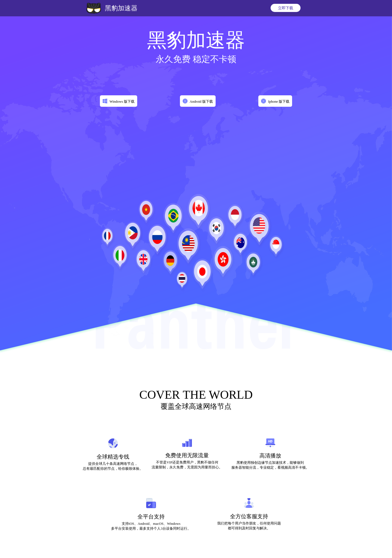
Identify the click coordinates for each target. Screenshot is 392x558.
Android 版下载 (201, 101)
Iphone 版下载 (279, 101)
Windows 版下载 (122, 101)
